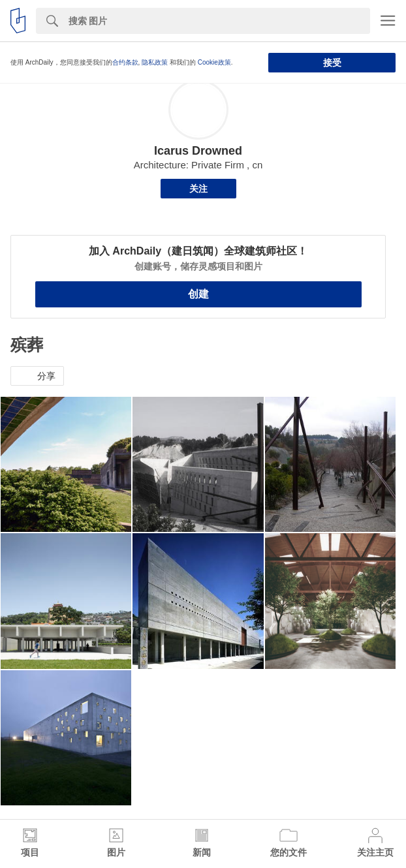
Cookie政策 (214, 62)
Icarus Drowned (198, 151)
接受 (332, 63)
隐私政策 (155, 62)
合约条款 (125, 62)
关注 (198, 189)
